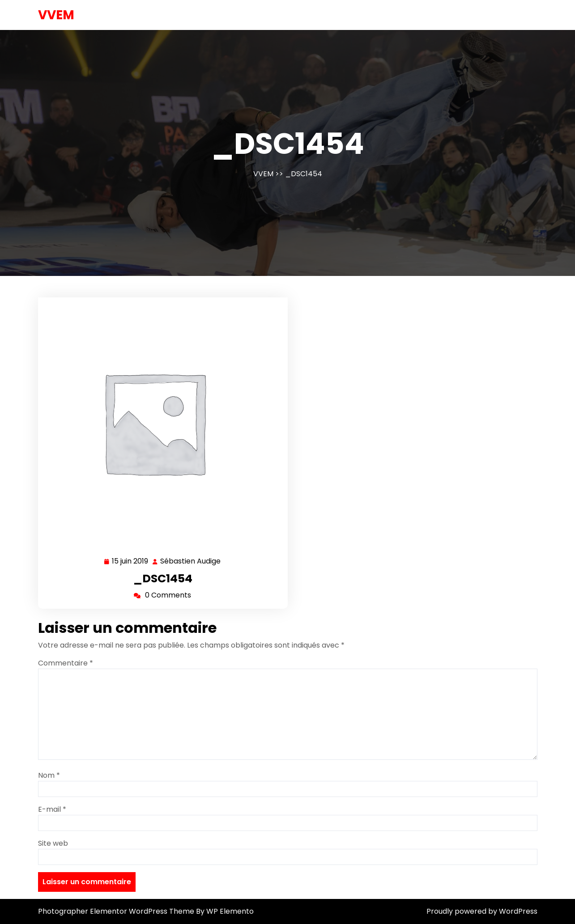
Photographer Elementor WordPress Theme (117, 911)
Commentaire (66, 663)
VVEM (56, 15)
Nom (49, 775)
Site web (53, 843)
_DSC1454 (163, 579)
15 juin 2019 (130, 562)
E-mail (52, 809)
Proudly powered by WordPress (482, 911)
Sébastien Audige (191, 562)
